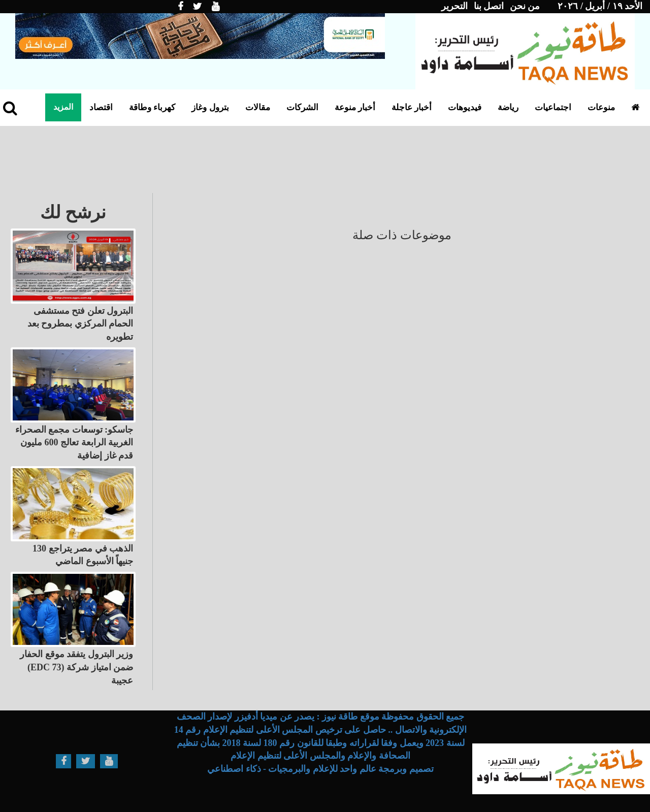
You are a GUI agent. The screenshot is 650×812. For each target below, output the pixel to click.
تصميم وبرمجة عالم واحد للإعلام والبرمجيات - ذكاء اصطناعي (320, 769)
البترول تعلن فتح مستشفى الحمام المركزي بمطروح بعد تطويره (80, 324)
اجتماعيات (553, 107)
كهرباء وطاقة (152, 107)
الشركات (302, 107)
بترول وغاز (210, 107)
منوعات (601, 107)
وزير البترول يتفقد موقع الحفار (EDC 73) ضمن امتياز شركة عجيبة (76, 667)
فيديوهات (465, 107)
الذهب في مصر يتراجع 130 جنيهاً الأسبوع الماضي (83, 555)
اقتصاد (101, 107)
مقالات (258, 107)
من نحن (525, 6)
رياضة (508, 107)
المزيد (63, 107)
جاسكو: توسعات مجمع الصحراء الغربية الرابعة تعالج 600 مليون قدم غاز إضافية (74, 443)
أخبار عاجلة (412, 107)
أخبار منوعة (355, 107)
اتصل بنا (489, 6)
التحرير (454, 6)
